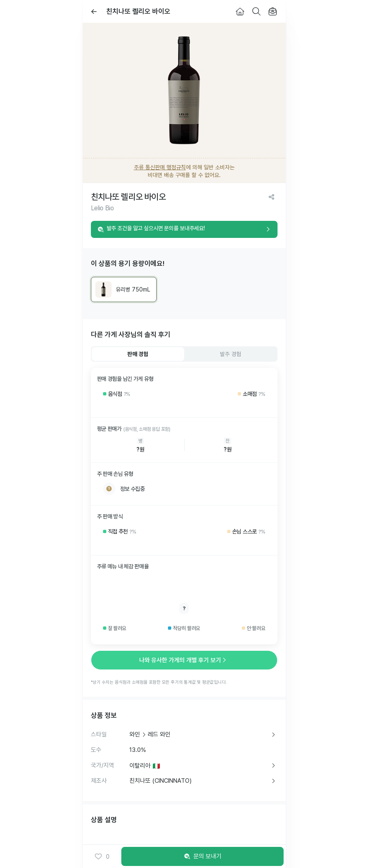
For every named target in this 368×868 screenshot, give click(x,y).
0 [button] (102, 857)
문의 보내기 (202, 857)
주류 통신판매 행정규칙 (160, 167)
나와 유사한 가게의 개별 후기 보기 (184, 660)
